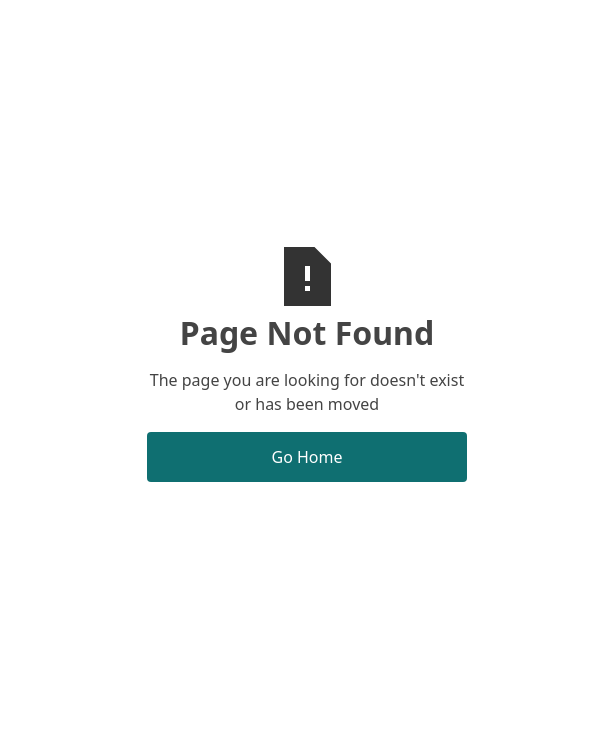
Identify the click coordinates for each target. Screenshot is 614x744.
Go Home (306, 457)
